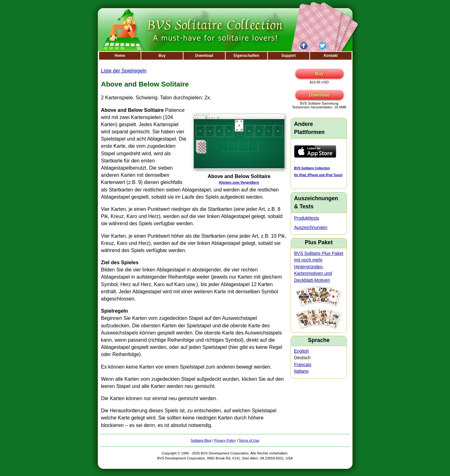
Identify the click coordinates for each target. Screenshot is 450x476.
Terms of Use (249, 440)
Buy (162, 56)
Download (204, 56)
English (301, 351)
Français (303, 364)
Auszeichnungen (311, 227)
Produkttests (307, 218)
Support (289, 56)
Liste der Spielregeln (124, 71)
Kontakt (331, 56)
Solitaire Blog (201, 440)
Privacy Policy (225, 440)
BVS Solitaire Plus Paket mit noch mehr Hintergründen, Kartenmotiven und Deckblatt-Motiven (319, 267)
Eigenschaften (246, 56)
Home (120, 56)
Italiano (301, 371)
